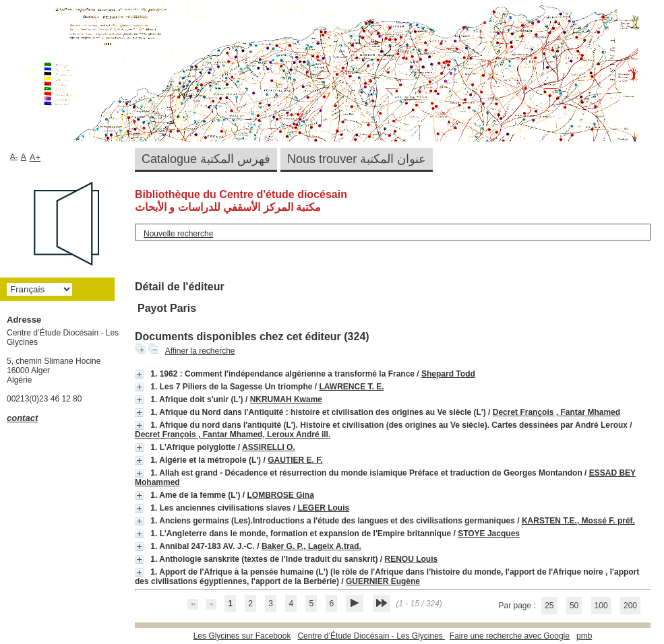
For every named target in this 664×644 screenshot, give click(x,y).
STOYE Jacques (489, 534)
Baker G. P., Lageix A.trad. (311, 546)
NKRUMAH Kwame (286, 399)
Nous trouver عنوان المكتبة (357, 159)
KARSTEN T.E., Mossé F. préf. (578, 521)
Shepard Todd (448, 374)
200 (630, 606)
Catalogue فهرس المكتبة (206, 159)
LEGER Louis (323, 508)
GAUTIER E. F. (295, 460)
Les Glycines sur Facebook (242, 636)
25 (549, 606)
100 (601, 606)
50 (574, 606)
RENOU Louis (412, 559)
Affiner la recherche (200, 351)
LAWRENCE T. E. (351, 387)
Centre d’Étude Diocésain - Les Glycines (371, 636)
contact (22, 418)
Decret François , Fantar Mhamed (556, 412)
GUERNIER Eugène (383, 581)
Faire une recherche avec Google (510, 636)
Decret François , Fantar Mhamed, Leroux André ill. (233, 434)
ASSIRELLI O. (269, 447)
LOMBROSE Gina (280, 495)
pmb (584, 636)
